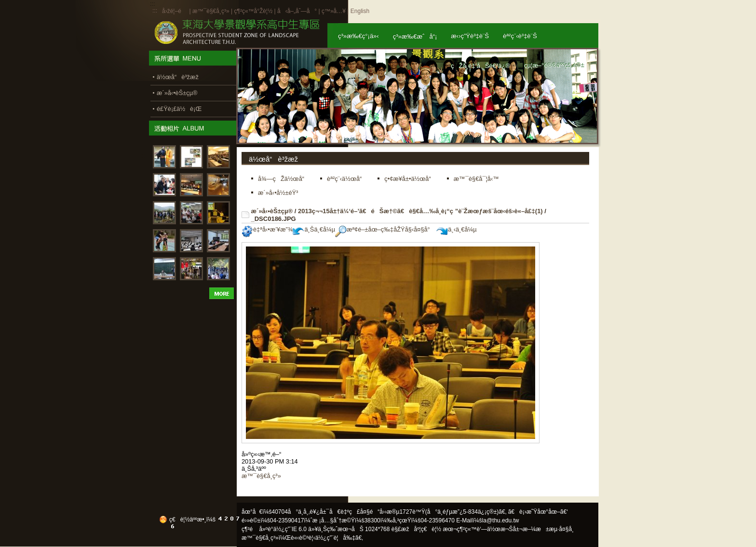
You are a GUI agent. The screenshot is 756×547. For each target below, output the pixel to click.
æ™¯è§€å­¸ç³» (212, 11)
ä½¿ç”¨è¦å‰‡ (335, 538)
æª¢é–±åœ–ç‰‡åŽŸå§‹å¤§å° (385, 229)
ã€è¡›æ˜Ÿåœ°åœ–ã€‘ (538, 512)
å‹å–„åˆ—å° (297, 11)
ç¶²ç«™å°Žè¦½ (253, 11)
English (360, 11)
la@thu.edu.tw (501, 520)
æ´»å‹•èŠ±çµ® (272, 211)
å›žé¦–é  (175, 11)
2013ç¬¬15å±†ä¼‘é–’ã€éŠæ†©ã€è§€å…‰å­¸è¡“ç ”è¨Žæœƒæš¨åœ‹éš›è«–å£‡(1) (420, 211)
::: (155, 11)
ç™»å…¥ (334, 11)
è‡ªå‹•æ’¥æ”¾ (267, 229)
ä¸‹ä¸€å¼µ (456, 229)
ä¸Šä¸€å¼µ (314, 229)
